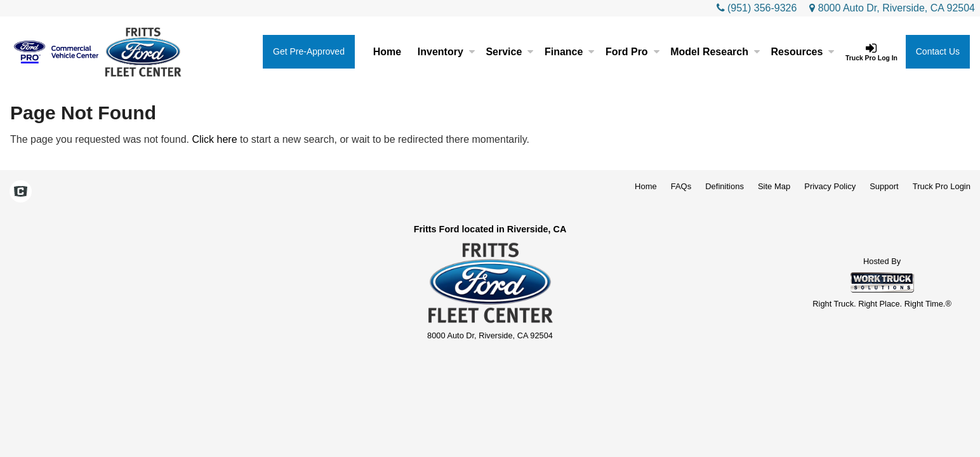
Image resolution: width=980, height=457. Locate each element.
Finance (569, 52)
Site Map (774, 186)
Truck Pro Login (942, 186)
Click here (214, 139)
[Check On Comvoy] (21, 193)
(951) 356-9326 (762, 8)
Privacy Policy (830, 186)
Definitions (725, 186)
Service (509, 52)
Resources (803, 52)
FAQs (681, 186)
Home (387, 52)
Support (884, 186)
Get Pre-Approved (309, 51)
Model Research (715, 52)
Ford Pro (632, 52)
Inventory (446, 52)
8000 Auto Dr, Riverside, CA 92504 (892, 8)
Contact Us (938, 51)
